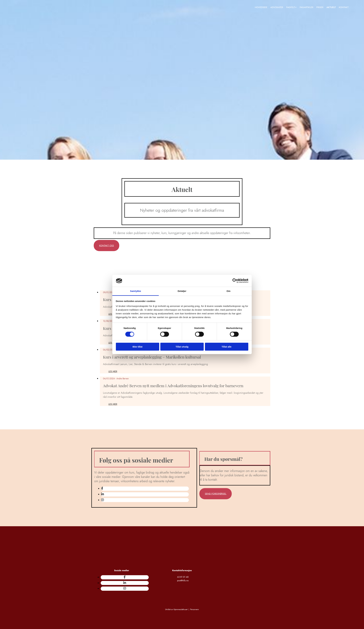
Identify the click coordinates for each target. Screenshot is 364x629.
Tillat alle (227, 347)
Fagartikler (307, 7)
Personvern (195, 609)
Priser (320, 7)
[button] (106, 246)
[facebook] (102, 488)
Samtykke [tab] (136, 291)
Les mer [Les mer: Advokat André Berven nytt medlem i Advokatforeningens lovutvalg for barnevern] (113, 404)
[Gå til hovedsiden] (96, 23)
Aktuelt (331, 7)
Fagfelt (291, 7)
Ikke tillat (137, 347)
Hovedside (261, 7)
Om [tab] (228, 291)
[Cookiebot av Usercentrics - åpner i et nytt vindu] (235, 281)
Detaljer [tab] (182, 291)
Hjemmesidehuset (180, 609)
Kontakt (344, 7)
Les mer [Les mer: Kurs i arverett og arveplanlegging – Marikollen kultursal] (113, 371)
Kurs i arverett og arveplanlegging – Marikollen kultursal (152, 357)
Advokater (277, 7)
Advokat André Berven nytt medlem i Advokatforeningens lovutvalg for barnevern (173, 386)
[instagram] (103, 500)
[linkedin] (103, 494)
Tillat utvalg (182, 347)
